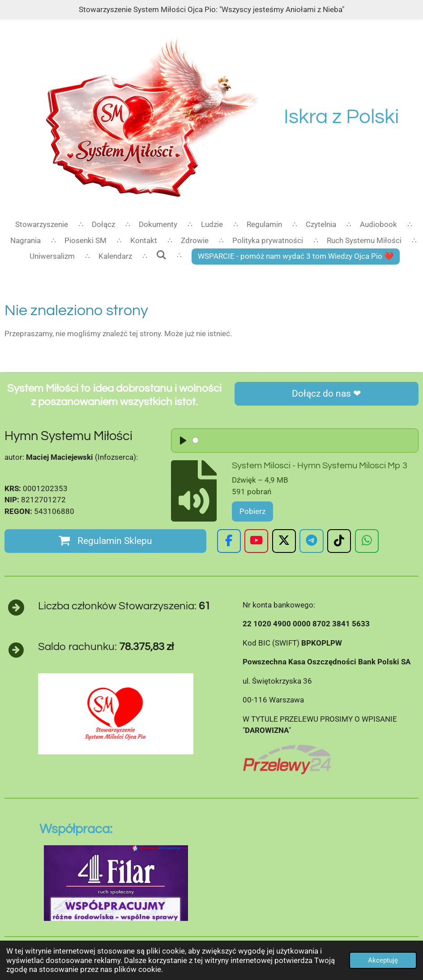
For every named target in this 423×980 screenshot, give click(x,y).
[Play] (183, 441)
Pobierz (252, 511)
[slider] (256, 440)
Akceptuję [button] (383, 960)
